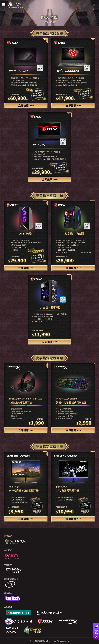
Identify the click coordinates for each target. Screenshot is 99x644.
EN (94, 5)
